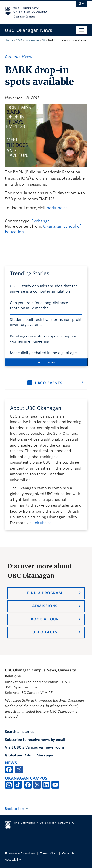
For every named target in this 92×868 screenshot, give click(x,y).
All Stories (46, 362)
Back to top (17, 809)
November (32, 40)
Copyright (68, 854)
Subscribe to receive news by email (35, 740)
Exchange (40, 221)
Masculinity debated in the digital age (43, 353)
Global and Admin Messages (29, 755)
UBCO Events (49, 383)
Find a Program (45, 593)
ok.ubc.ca (43, 523)
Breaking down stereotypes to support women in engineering (44, 339)
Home (9, 40)
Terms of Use (49, 854)
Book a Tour (45, 619)
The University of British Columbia (34, 10)
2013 (19, 40)
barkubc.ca (57, 208)
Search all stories (20, 732)
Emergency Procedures (20, 854)
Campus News (19, 57)
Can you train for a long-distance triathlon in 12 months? (39, 305)
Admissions (45, 606)
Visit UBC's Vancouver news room (34, 747)
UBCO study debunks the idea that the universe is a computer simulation (44, 289)
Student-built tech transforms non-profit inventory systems (46, 322)
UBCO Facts (45, 632)
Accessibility (13, 860)
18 (44, 40)
